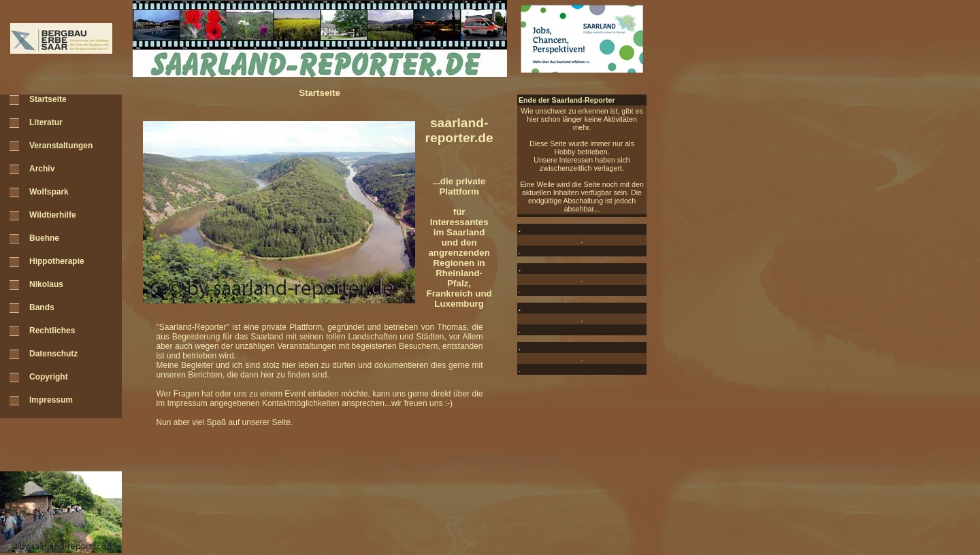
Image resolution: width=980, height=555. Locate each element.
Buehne (44, 238)
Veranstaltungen (61, 146)
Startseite (48, 99)
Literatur (46, 122)
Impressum (51, 400)
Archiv (42, 169)
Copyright (49, 377)
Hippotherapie (57, 261)
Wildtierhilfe (53, 215)
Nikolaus (46, 284)
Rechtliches (52, 331)
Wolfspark (49, 192)
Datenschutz (53, 354)
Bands (42, 307)
